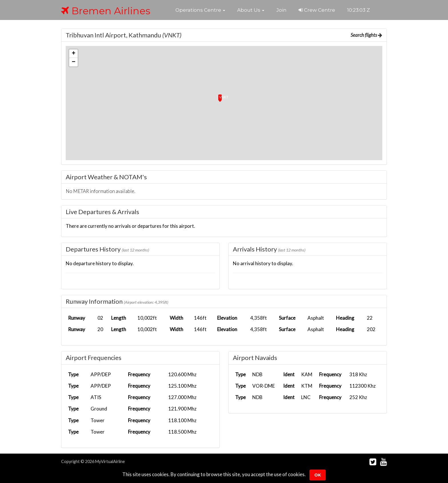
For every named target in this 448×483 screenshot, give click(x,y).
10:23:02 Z (359, 10)
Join (281, 10)
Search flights (366, 35)
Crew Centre (317, 10)
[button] (200, 10)
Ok (318, 475)
